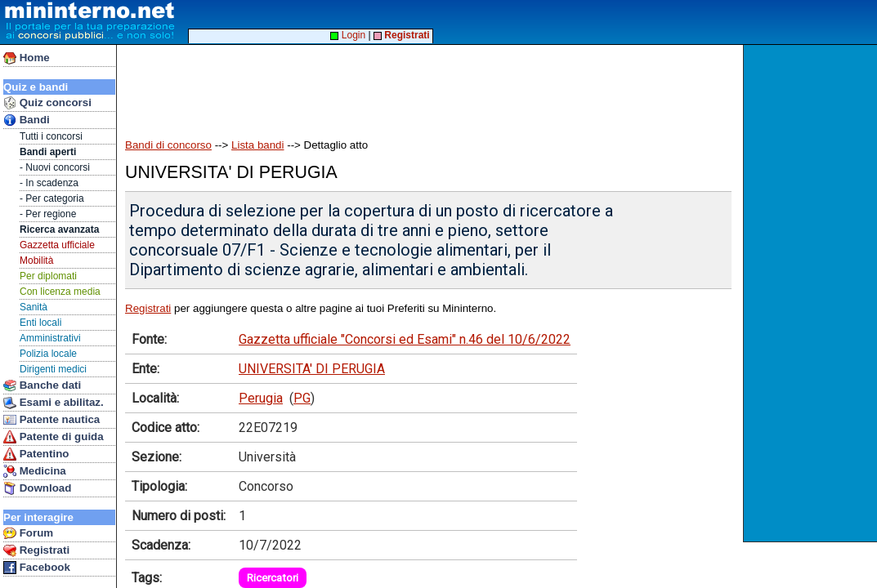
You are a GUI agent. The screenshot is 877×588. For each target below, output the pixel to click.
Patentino (36, 454)
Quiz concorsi (47, 103)
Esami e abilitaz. (54, 403)
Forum (28, 533)
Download (37, 488)
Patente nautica (51, 420)
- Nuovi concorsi (55, 167)
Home (27, 58)
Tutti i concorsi (51, 136)
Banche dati (42, 385)
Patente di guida (54, 437)
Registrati (36, 550)
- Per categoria (52, 198)
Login (348, 35)
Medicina (35, 471)
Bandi (27, 120)
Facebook (37, 568)
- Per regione (48, 214)
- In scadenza (49, 183)
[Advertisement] (812, 293)
